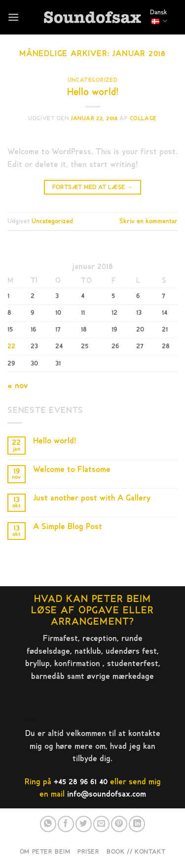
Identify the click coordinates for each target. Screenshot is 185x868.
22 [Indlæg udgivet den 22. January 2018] (11, 346)
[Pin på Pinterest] (119, 824)
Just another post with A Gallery (92, 498)
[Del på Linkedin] (137, 824)
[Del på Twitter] (84, 824)
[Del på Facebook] (66, 824)
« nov (18, 386)
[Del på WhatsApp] (48, 824)
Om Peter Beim (45, 852)
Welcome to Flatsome (72, 470)
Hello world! (93, 92)
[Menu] (13, 17)
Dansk (159, 17)
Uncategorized (92, 80)
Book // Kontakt (136, 852)
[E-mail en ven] (101, 824)
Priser (89, 852)
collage (143, 118)
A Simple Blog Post (68, 527)
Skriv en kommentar (148, 221)
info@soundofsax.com (107, 794)
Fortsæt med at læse (93, 187)
